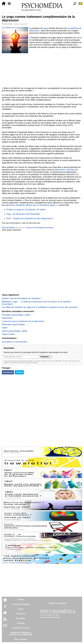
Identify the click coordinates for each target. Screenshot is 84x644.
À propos (21, 623)
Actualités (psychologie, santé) (16, 315)
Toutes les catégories (58, 603)
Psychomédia (7, 24)
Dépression (7, 318)
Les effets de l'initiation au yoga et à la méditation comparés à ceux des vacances (40, 307)
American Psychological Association (40, 228)
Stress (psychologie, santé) (14, 331)
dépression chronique (65, 170)
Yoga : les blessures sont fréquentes (23, 214)
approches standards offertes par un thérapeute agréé (30, 205)
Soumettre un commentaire (14, 342)
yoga (45, 28)
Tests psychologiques (21, 604)
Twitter (19, 372)
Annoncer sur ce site (21, 628)
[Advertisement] (42, 70)
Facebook (8, 372)
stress (79, 38)
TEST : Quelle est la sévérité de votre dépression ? (30, 218)
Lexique (21, 599)
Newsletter (21, 618)
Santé (5, 328)
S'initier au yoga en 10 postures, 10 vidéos (26, 209)
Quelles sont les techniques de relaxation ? (22, 298)
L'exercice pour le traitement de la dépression (23, 321)
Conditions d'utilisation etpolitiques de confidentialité (21, 634)
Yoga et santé (8, 334)
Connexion (21, 614)
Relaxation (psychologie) (13, 324)
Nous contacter (21, 639)
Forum (21, 609)
